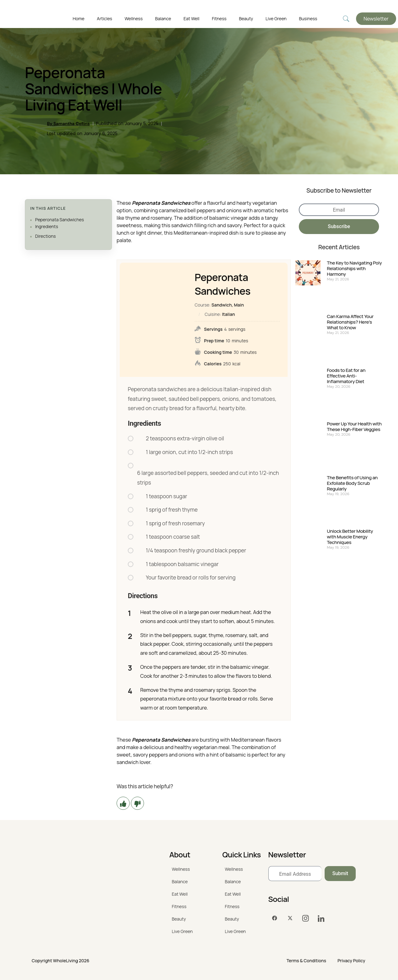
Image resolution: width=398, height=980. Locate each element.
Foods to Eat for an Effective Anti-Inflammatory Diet (346, 376)
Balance (163, 19)
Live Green (276, 19)
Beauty (246, 19)
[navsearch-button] (346, 19)
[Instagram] (306, 918)
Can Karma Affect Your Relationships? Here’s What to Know (350, 322)
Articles (105, 19)
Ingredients (47, 226)
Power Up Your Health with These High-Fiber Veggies (354, 427)
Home (79, 19)
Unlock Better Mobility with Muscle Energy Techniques (350, 537)
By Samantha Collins (68, 124)
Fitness (219, 19)
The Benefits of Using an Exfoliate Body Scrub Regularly (352, 483)
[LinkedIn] (321, 918)
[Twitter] (290, 918)
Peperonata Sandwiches (60, 220)
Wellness (134, 19)
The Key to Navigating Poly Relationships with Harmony (354, 269)
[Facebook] (275, 918)
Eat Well (191, 19)
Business (308, 19)
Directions (45, 236)
